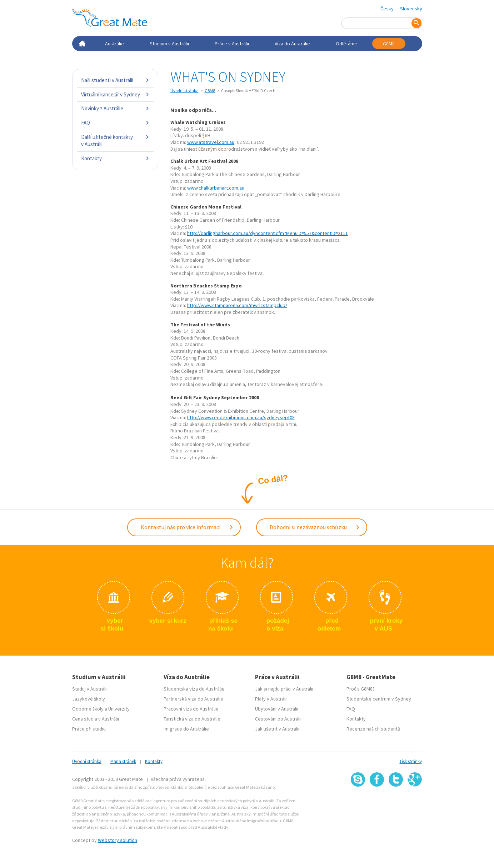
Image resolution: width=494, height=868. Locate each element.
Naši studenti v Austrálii (115, 80)
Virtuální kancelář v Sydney (115, 94)
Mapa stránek (123, 761)
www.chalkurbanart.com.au (216, 188)
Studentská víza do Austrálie (194, 689)
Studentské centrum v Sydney (379, 699)
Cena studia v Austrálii (96, 719)
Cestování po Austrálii (278, 719)
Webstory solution (118, 840)
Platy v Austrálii (271, 699)
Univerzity (119, 709)
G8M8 (389, 44)
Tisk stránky (411, 761)
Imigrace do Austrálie (186, 729)
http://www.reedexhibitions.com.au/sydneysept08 (241, 417)
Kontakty (115, 158)
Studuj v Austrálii (90, 689)
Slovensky (411, 9)
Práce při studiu (89, 729)
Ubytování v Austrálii (277, 709)
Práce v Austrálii (232, 44)
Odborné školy (88, 709)
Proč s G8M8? (361, 689)
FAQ (115, 123)
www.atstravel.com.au (211, 142)
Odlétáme (346, 44)
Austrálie (114, 44)
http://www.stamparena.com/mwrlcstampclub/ (237, 305)
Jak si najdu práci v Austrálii (284, 689)
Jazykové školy (89, 699)
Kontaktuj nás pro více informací (187, 527)
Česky (387, 9)
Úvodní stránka (184, 91)
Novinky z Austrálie (115, 108)
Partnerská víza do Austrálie (193, 699)
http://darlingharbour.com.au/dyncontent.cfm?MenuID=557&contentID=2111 (268, 233)
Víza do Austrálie (292, 44)
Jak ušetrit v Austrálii (277, 729)
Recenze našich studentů (373, 729)
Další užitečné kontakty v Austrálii (115, 141)
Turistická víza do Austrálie (192, 719)
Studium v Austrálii (169, 44)
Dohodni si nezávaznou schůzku (315, 527)
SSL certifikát (396, 802)
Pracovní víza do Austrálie (191, 709)
